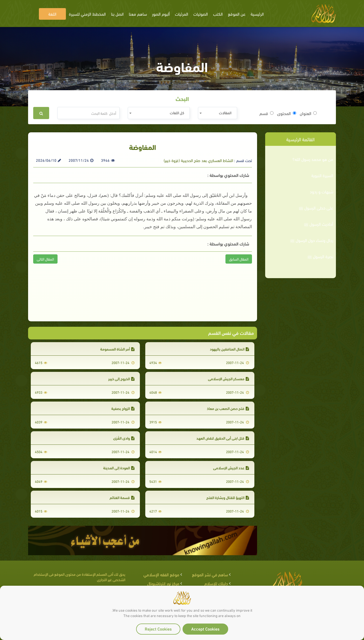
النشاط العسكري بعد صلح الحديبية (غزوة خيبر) (198, 160)
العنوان (308, 113)
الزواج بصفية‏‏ (123, 408)
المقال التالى (45, 259)
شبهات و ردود (321, 191)
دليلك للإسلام (216, 583)
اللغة (52, 14)
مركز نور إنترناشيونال (163, 583)
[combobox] (218, 113)
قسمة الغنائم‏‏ (122, 497)
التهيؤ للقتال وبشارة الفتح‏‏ (228, 497)
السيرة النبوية (322, 175)
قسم (267, 113)
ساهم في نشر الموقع (210, 574)
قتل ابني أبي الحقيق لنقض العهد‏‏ (223, 438)
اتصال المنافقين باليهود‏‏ (229, 349)
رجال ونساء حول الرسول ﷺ (312, 240)
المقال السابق (239, 259)
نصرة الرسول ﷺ (320, 256)
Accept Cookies (205, 629)
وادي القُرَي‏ (124, 438)
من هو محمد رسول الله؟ (313, 159)
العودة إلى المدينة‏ (119, 468)
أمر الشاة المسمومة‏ (117, 349)
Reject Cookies (158, 629)
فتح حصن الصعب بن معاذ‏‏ (228, 408)
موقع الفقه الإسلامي (161, 574)
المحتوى (287, 113)
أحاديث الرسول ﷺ (318, 224)
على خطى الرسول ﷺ (316, 208)
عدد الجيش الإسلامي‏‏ (231, 468)
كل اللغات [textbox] (177, 112)
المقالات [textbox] (225, 112)
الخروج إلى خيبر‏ (121, 378)
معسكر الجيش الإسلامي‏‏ (228, 378)
